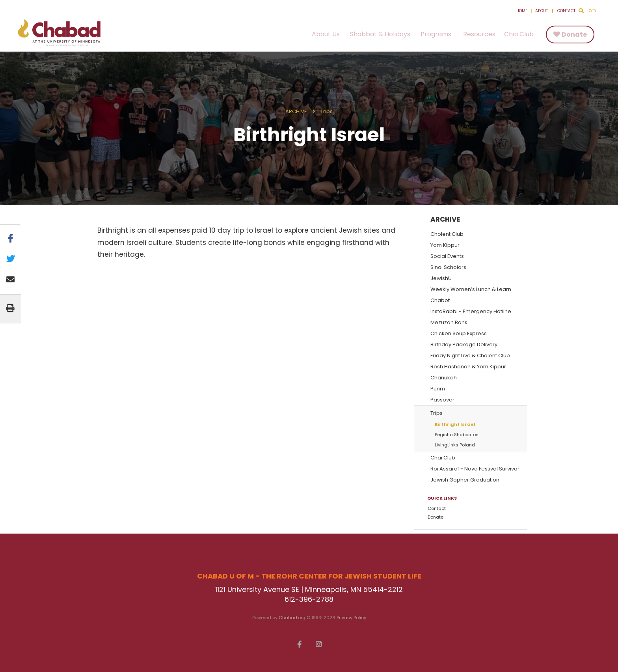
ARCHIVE (296, 111)
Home (522, 11)
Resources (479, 34)
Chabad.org (292, 618)
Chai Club (519, 34)
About (542, 11)
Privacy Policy (351, 618)
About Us (326, 34)
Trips (327, 111)
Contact (566, 11)
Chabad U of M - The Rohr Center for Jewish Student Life (59, 33)
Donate (574, 35)
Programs (436, 34)
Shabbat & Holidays (380, 34)
